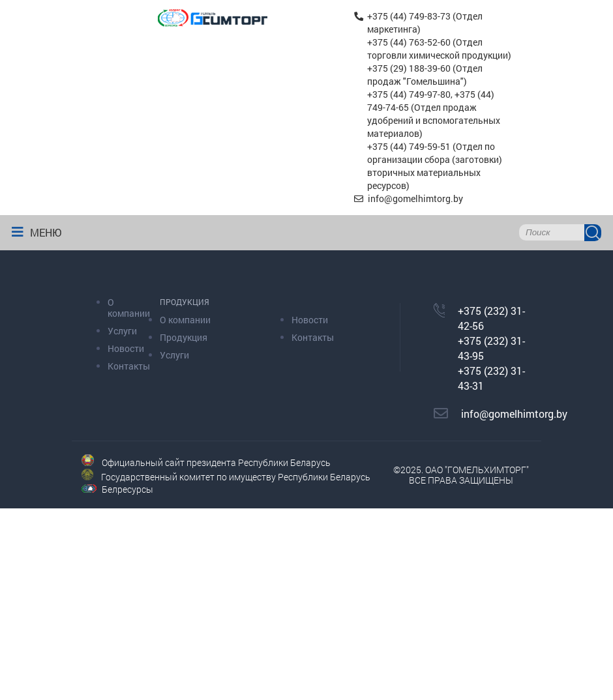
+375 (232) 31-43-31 (491, 378)
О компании (129, 308)
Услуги (122, 331)
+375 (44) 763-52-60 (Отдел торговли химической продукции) (439, 49)
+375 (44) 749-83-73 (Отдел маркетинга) (425, 22)
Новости (126, 348)
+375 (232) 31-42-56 (491, 318)
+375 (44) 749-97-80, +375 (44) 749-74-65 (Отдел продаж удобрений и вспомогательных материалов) (434, 114)
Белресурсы (127, 489)
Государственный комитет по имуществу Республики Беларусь (236, 477)
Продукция (184, 337)
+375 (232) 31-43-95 (491, 348)
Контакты (129, 366)
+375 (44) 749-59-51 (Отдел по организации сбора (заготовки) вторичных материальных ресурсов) (435, 166)
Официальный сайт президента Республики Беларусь (216, 462)
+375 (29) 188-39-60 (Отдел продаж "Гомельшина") (425, 75)
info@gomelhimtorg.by (414, 198)
